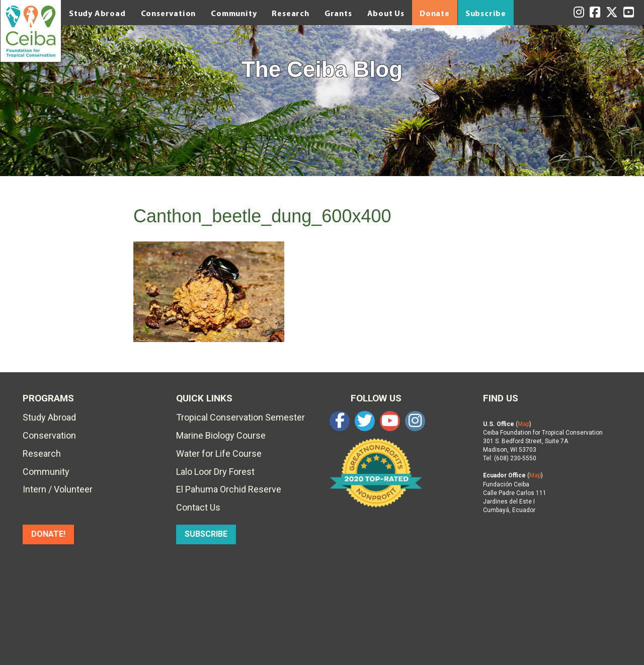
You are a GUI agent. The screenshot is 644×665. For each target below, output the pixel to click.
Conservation (169, 13)
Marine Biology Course (221, 435)
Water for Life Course (219, 453)
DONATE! (48, 534)
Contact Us (198, 507)
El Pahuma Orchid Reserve (229, 489)
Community (234, 13)
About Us (386, 13)
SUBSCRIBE (206, 534)
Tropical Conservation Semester (240, 417)
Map (524, 424)
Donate (435, 13)
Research (290, 13)
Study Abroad (97, 13)
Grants (338, 13)
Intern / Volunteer (58, 489)
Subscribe (486, 13)
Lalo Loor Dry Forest (215, 472)
